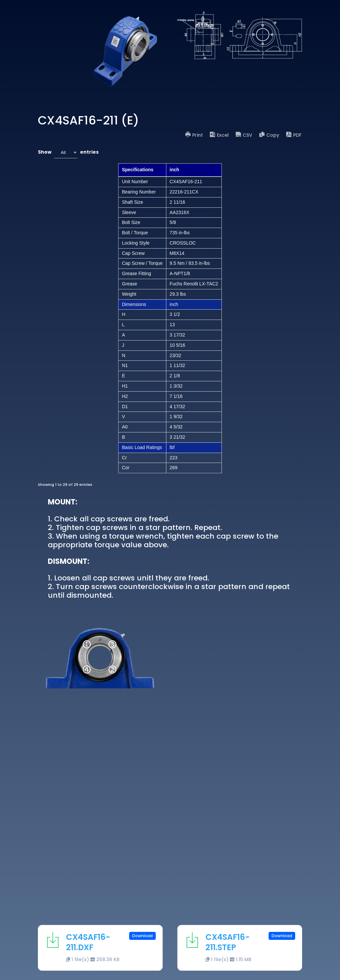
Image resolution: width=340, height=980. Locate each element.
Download (142, 936)
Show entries (68, 152)
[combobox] (66, 152)
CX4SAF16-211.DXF (88, 942)
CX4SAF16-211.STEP (228, 942)
